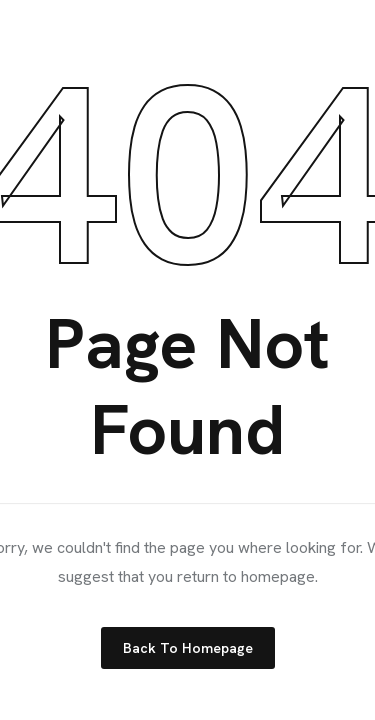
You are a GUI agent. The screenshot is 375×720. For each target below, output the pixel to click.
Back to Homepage (188, 648)
